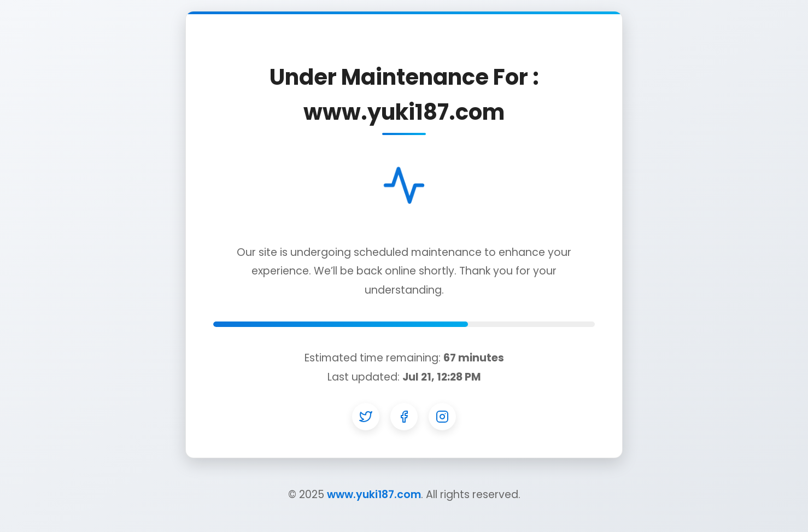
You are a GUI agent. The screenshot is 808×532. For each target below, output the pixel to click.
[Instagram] (442, 417)
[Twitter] (366, 417)
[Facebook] (404, 417)
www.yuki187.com (374, 495)
